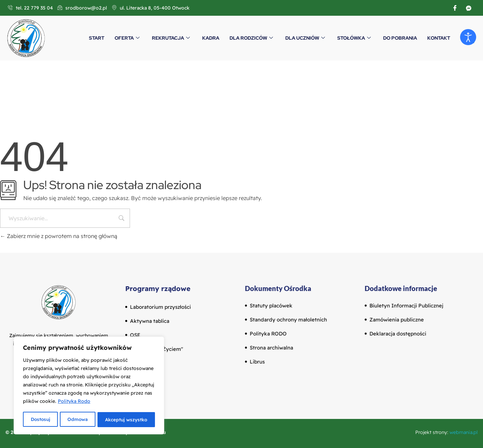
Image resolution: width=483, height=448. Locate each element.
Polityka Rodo (74, 403)
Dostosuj (40, 420)
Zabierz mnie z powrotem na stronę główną (59, 236)
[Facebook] (455, 8)
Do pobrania (400, 38)
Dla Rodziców (251, 38)
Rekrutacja (171, 38)
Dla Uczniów (305, 38)
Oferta (127, 38)
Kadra (211, 38)
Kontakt (439, 38)
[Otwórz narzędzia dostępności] (468, 37)
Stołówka (354, 38)
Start (97, 38)
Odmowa (77, 420)
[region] (89, 386)
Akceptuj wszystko (126, 420)
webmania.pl (464, 432)
